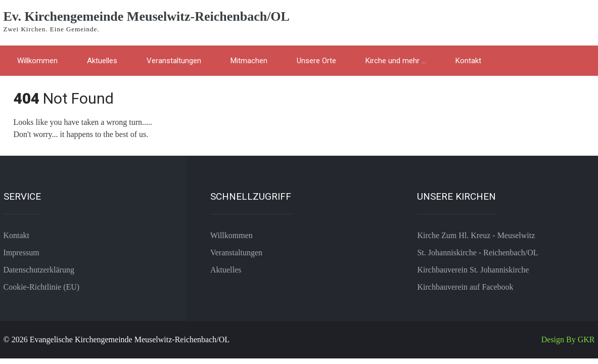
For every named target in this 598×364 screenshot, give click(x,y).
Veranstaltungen (174, 61)
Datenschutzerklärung (39, 270)
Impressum (21, 253)
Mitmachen (249, 61)
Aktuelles (102, 61)
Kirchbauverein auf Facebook (465, 287)
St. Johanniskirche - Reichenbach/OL (477, 253)
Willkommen (37, 61)
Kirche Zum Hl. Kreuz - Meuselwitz (476, 235)
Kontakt (468, 61)
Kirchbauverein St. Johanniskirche (473, 270)
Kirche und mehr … (396, 61)
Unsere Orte (316, 61)
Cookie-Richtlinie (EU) (42, 287)
